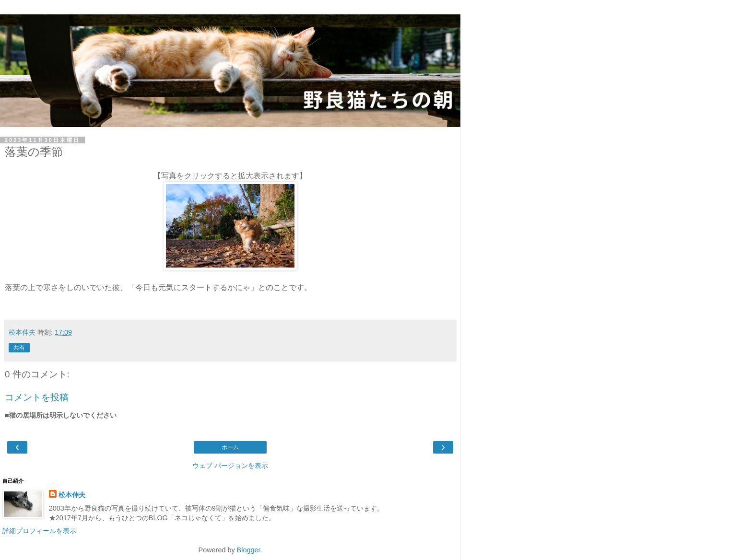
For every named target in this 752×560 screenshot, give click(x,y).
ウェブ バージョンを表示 (230, 466)
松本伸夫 (72, 495)
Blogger (249, 550)
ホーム (230, 447)
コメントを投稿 (37, 397)
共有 (19, 348)
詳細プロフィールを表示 (39, 531)
